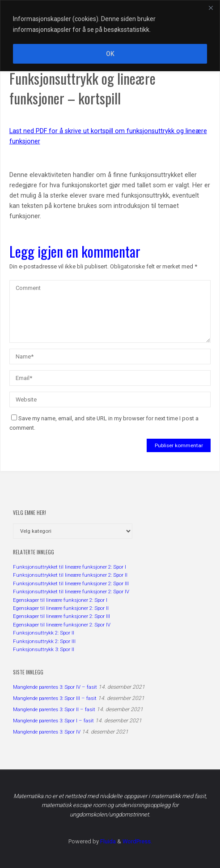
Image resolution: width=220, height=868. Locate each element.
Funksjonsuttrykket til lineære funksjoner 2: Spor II (70, 575)
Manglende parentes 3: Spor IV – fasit (55, 687)
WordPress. (137, 841)
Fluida (107, 841)
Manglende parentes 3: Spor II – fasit (54, 709)
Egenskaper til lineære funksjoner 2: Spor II (61, 608)
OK (110, 54)
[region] (110, 36)
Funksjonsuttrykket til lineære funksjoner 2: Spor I (70, 567)
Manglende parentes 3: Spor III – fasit (55, 698)
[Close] (211, 8)
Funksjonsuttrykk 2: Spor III (44, 641)
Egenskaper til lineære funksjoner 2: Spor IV (62, 625)
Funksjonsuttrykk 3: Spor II (44, 649)
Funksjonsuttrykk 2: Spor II (44, 633)
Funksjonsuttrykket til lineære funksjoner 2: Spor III (71, 583)
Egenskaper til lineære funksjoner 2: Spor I (60, 600)
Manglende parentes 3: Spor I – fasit (53, 721)
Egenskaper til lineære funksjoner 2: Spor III (61, 616)
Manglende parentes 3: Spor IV (47, 732)
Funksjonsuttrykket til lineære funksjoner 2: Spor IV (71, 592)
